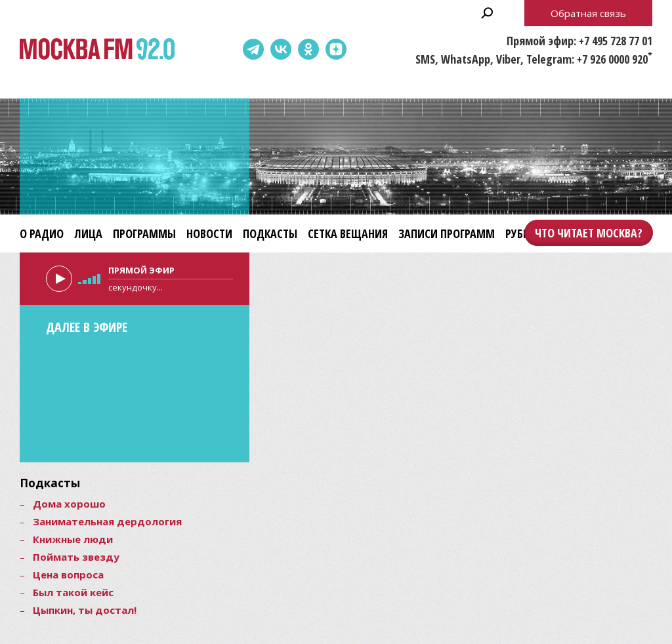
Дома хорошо (69, 504)
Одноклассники (308, 49)
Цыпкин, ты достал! (85, 610)
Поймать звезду (76, 557)
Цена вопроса (68, 574)
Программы (144, 233)
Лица (88, 233)
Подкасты (270, 233)
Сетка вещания (348, 233)
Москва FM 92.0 (97, 50)
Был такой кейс (73, 592)
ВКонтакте (281, 49)
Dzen (336, 49)
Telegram (253, 49)
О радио (42, 233)
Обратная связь (588, 13)
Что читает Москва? (589, 233)
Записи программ (447, 233)
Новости (209, 233)
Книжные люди (73, 539)
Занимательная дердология (107, 521)
